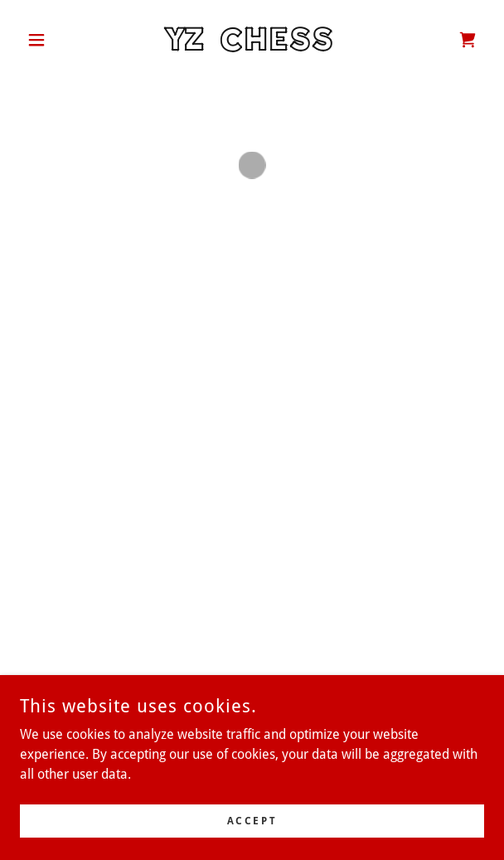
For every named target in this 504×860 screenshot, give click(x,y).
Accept (252, 820)
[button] (55, 40)
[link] (252, 40)
